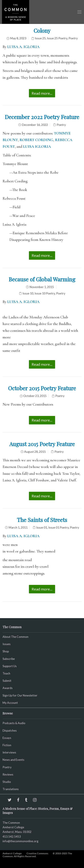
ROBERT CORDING (36, 140)
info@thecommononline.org (20, 841)
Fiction (7, 745)
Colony (42, 30)
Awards (8, 688)
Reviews (8, 774)
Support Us (10, 666)
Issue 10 (28, 293)
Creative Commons (37, 853)
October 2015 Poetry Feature (42, 388)
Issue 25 (40, 38)
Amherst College (12, 853)
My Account (10, 703)
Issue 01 (42, 527)
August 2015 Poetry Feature (42, 444)
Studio (7, 782)
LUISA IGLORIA (37, 147)
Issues (7, 644)
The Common (11, 823)
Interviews (9, 752)
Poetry (73, 38)
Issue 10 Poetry (45, 293)
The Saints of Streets (42, 520)
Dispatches (10, 731)
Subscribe (9, 659)
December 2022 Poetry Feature (42, 117)
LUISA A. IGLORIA (23, 47)
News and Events (13, 760)
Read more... (42, 93)
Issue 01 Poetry (58, 527)
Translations (11, 789)
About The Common (15, 637)
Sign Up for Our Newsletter (20, 695)
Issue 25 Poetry (57, 38)
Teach (6, 673)
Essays (7, 738)
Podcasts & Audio (14, 723)
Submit (7, 681)
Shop (6, 651)
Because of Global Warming (42, 279)
